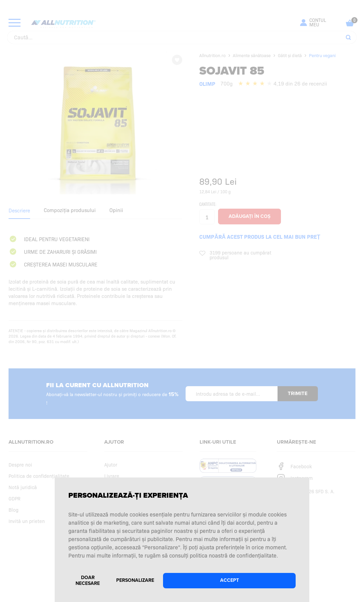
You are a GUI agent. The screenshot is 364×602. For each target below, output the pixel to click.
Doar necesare (88, 580)
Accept (230, 580)
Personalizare (135, 580)
